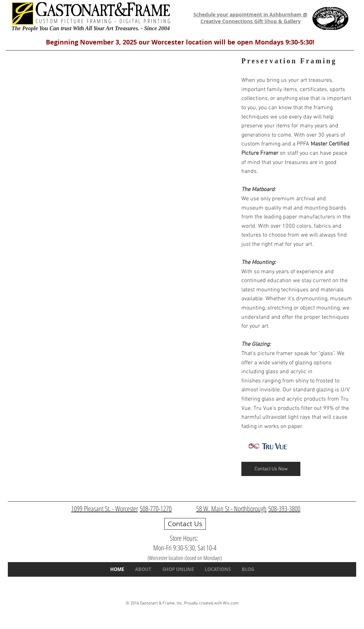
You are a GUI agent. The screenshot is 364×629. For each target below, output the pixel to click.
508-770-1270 (156, 509)
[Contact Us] (185, 524)
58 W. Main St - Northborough (231, 509)
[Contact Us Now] (271, 469)
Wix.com (231, 603)
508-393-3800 (284, 509)
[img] (121, 123)
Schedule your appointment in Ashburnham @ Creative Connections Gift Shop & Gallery (250, 18)
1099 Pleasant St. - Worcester (105, 509)
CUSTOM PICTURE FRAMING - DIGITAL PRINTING (103, 21)
